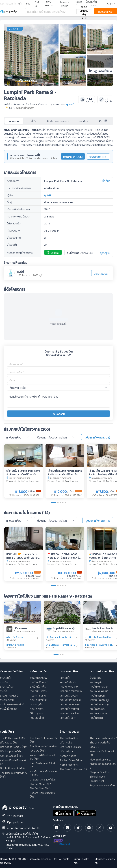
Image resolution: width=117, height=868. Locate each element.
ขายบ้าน (4, 682)
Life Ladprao (67, 751)
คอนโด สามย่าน (97, 708)
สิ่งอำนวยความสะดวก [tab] (59, 121)
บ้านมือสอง (95, 677)
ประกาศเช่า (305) (73, 156)
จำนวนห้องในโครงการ (19, 209)
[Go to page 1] (54, 502)
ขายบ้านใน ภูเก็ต (38, 686)
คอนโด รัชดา (96, 717)
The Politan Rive (69, 738)
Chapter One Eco (100, 772)
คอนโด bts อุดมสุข (70, 704)
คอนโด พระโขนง (98, 713)
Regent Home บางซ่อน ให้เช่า (42, 794)
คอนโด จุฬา (96, 682)
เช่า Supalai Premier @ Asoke (61, 637)
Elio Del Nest (97, 780)
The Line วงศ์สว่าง (100, 742)
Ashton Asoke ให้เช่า (11, 755)
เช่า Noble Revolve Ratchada (100, 637)
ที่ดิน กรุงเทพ (37, 713)
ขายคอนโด (6, 677)
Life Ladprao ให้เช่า (10, 751)
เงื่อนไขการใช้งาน (81, 860)
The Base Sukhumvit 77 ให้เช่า (14, 774)
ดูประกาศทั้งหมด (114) (98, 520)
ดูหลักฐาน (105, 252)
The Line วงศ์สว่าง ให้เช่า (43, 746)
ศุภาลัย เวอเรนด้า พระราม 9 (103, 765)
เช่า (20, 3)
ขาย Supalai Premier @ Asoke (61, 644)
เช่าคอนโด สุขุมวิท (69, 695)
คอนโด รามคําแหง (99, 691)
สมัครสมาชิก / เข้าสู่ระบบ (84, 7)
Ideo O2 (94, 746)
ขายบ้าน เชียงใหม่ (39, 682)
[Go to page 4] (63, 502)
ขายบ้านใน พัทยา (38, 691)
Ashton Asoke (68, 755)
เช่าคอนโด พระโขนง (70, 713)
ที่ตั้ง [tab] (34, 121)
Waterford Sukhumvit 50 (102, 753)
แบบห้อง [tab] (83, 121)
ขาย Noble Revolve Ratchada (100, 644)
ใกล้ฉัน (37, 3)
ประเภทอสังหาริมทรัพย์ (19, 188)
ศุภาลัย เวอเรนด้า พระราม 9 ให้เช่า (43, 773)
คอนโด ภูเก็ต (36, 704)
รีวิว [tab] (103, 121)
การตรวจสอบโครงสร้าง (20, 252)
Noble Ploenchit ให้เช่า (12, 768)
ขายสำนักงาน (7, 699)
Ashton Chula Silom (71, 760)
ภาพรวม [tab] (14, 121)
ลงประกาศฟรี (105, 11)
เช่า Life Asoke (15, 637)
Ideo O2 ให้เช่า (38, 750)
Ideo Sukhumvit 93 (101, 759)
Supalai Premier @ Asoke (66, 628)
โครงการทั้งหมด (65, 3)
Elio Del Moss (97, 776)
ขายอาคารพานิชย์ (9, 695)
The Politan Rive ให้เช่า (12, 738)
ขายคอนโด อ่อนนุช (99, 699)
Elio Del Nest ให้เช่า (40, 788)
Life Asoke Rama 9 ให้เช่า (14, 746)
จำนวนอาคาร (14, 237)
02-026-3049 (15, 816)
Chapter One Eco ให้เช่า (43, 779)
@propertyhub (16, 822)
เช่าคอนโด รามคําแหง (71, 691)
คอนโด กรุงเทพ (38, 695)
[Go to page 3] (60, 502)
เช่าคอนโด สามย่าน (69, 708)
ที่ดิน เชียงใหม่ (37, 717)
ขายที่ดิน (4, 691)
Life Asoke (20, 628)
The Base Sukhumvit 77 (73, 769)
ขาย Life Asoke (15, 644)
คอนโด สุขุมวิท (97, 695)
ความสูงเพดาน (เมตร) (18, 216)
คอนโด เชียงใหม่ (38, 699)
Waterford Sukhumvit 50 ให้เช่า (42, 756)
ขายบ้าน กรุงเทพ (38, 677)
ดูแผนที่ (70, 104)
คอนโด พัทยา (37, 708)
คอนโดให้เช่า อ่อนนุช (70, 699)
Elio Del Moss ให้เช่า (41, 784)
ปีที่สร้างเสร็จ (14, 223)
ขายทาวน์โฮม (7, 686)
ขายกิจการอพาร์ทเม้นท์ (12, 704)
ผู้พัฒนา (11, 195)
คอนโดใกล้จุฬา (68, 682)
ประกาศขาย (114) (98, 156)
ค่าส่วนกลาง (13, 230)
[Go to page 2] (58, 502)
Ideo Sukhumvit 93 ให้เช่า (42, 765)
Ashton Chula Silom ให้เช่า (13, 762)
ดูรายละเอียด (101, 273)
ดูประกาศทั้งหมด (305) (97, 437)
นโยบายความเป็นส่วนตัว (105, 860)
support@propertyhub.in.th (23, 827)
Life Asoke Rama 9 (70, 746)
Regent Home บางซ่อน (102, 785)
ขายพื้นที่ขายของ (9, 708)
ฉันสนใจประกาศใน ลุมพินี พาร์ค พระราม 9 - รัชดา (58, 400)
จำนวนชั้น (12, 244)
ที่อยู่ (9, 202)
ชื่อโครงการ (13, 181)
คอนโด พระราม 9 (69, 686)
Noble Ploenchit (69, 764)
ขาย (28, 3)
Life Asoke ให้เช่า (9, 742)
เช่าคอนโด (65, 677)
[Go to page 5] (65, 502)
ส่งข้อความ (59, 413)
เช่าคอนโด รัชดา (68, 717)
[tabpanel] (58, 232)
